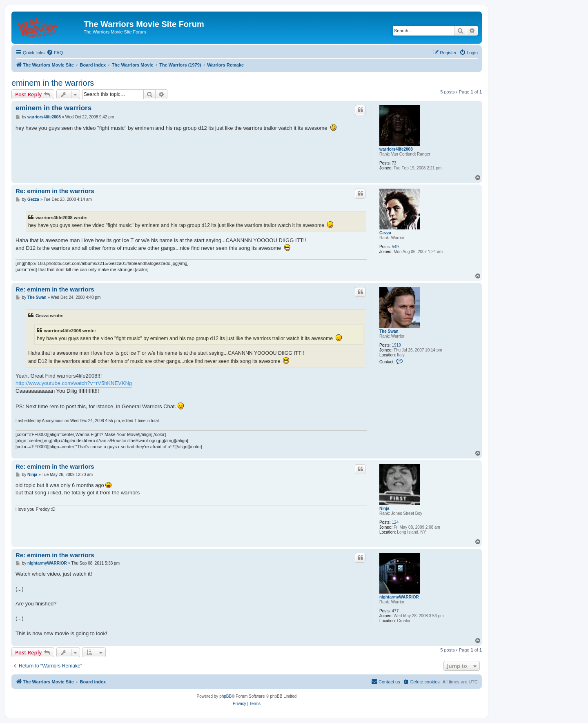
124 (395, 522)
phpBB (225, 696)
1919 (396, 345)
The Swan (389, 331)
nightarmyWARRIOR (399, 597)
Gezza (385, 233)
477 (395, 611)
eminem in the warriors (53, 83)
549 (395, 247)
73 (394, 163)
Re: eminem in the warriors (55, 191)
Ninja (384, 508)
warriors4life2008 (396, 149)
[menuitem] (55, 53)
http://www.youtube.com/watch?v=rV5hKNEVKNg (74, 383)
